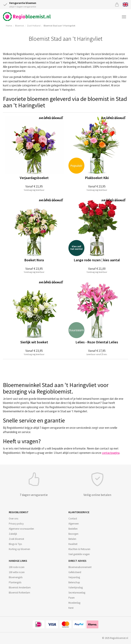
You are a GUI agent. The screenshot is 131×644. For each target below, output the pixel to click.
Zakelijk (13, 534)
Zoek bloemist (16, 539)
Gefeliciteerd (75, 572)
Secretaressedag (77, 593)
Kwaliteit (73, 544)
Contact (73, 519)
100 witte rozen (17, 572)
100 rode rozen (17, 567)
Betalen (72, 539)
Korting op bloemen (19, 549)
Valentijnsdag (76, 587)
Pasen (72, 598)
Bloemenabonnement (80, 567)
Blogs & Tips (15, 544)
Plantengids (15, 582)
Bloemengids (16, 577)
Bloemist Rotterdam (19, 593)
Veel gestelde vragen (79, 554)
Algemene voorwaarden (21, 529)
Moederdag (74, 603)
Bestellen (73, 529)
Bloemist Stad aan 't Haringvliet (59, 26)
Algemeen (74, 524)
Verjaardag (74, 577)
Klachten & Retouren (79, 549)
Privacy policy (16, 524)
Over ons (13, 519)
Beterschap (74, 582)
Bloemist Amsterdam (20, 587)
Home (9, 26)
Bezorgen (73, 534)
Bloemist (19, 26)
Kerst (71, 608)
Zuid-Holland (34, 26)
